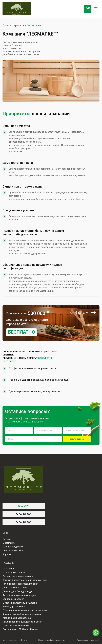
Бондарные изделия (13, 599)
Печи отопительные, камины (18, 576)
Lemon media (94, 640)
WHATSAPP (24, 506)
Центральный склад (13, 550)
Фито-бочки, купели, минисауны (19, 595)
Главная (7, 539)
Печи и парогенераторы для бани (20, 584)
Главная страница (13, 26)
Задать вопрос (77, 439)
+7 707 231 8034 (24, 514)
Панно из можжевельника (17, 625)
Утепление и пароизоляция (17, 618)
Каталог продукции (13, 547)
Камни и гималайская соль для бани (22, 614)
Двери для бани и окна (15, 588)
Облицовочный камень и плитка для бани (25, 610)
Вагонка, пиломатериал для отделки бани (25, 580)
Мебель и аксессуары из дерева (20, 603)
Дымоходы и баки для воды (17, 591)
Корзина (7, 554)
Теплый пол (9, 569)
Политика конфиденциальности (52, 640)
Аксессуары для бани (14, 607)
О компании (9, 543)
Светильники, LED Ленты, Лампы (20, 629)
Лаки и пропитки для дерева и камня (22, 622)
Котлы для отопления (14, 572)
